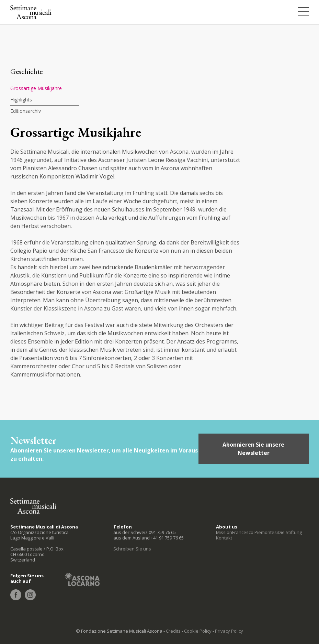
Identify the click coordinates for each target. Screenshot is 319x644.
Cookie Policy (198, 631)
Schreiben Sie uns (132, 549)
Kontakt (224, 538)
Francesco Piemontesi (255, 532)
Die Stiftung (290, 532)
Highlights (21, 100)
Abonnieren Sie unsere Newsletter (253, 449)
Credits (173, 631)
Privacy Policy (229, 631)
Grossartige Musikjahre (36, 88)
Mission (224, 532)
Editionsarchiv (26, 111)
